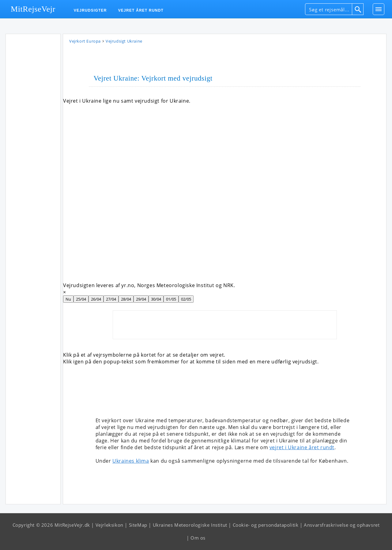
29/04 (141, 299)
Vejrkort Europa (85, 41)
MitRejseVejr (33, 9)
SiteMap (138, 525)
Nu (68, 299)
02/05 (186, 299)
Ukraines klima (131, 461)
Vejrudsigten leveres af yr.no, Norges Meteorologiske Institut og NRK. (149, 285)
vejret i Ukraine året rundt (302, 447)
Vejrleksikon (109, 525)
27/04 (111, 299)
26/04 (96, 299)
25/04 (81, 299)
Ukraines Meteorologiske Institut (190, 525)
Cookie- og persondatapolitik (266, 525)
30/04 (156, 299)
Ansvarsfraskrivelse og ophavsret (342, 525)
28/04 (126, 299)
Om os (198, 538)
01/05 (171, 299)
